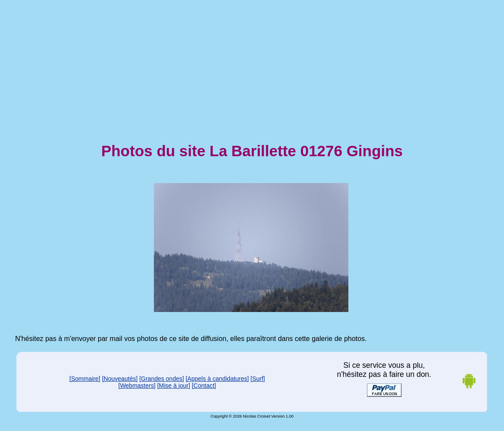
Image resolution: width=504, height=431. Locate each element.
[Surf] (258, 379)
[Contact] (204, 386)
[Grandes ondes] (161, 379)
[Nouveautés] (120, 379)
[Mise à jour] (174, 386)
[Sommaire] (85, 379)
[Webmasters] (137, 386)
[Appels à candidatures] (217, 379)
